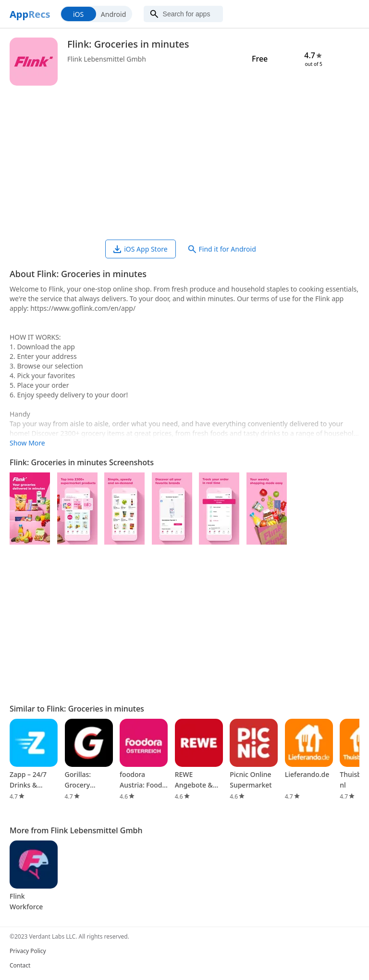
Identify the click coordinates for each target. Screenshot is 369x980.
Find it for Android (222, 249)
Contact (20, 965)
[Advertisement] (184, 163)
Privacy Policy (28, 951)
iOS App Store (140, 249)
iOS (78, 14)
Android (113, 14)
